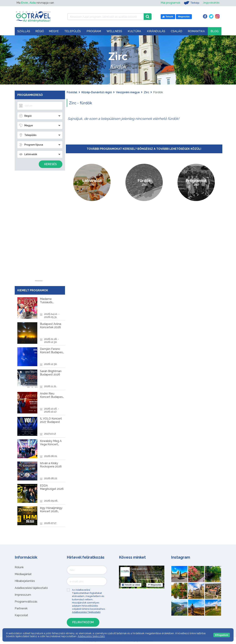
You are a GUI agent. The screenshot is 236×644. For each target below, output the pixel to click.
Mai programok (170, 3)
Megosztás (154, 585)
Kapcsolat (21, 615)
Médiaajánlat (23, 574)
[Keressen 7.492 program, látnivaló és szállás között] (106, 17)
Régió (40, 31)
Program (94, 31)
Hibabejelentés (25, 581)
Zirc (146, 92)
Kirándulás (156, 31)
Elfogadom (222, 635)
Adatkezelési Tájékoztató (86, 612)
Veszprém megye (128, 92)
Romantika (196, 31)
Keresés (51, 164)
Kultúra (134, 31)
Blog (215, 31)
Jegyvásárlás (211, 3)
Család (177, 31)
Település (73, 31)
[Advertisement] (39, 227)
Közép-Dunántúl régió (97, 92)
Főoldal (72, 92)
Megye (54, 31)
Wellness (114, 31)
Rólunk (19, 567)
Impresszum (23, 595)
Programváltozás (26, 602)
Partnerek (21, 608)
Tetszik (131, 585)
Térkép (191, 3)
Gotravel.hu (139, 569)
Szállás (24, 31)
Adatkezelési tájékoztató (31, 588)
